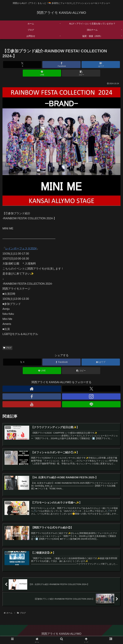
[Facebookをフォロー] (32, 396)
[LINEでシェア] (42, 73)
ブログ (7, 348)
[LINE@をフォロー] (91, 404)
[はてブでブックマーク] (101, 65)
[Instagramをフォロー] (91, 396)
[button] (81, 73)
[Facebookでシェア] (62, 65)
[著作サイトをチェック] (32, 389)
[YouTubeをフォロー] (32, 404)
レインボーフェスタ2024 (21, 248)
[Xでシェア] (22, 65)
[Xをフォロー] (91, 389)
